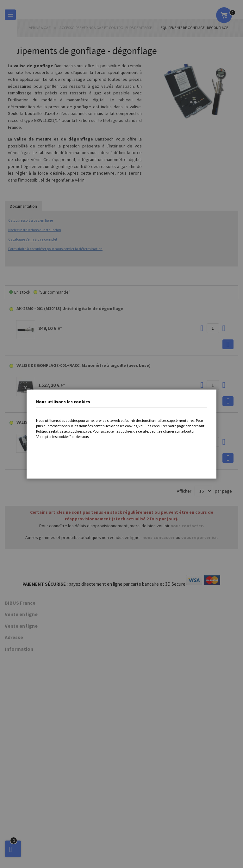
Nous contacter (19, 837)
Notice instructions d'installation (35, 230)
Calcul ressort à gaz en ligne (31, 220)
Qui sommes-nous (22, 614)
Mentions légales (21, 816)
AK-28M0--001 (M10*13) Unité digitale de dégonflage (70, 308)
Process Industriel (22, 712)
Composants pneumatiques (31, 680)
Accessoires (17, 673)
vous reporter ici (199, 537)
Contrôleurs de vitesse (27, 659)
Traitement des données (28, 823)
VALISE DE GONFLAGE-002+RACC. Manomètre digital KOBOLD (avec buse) (90, 422)
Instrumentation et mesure (30, 718)
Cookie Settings (25, 847)
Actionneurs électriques (28, 725)
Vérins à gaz (40, 28)
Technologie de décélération (32, 653)
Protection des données (28, 830)
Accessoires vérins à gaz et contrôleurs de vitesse (106, 28)
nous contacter (187, 526)
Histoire (12, 628)
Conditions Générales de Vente (34, 810)
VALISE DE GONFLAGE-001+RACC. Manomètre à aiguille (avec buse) (84, 365)
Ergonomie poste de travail (31, 705)
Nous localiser (18, 621)
